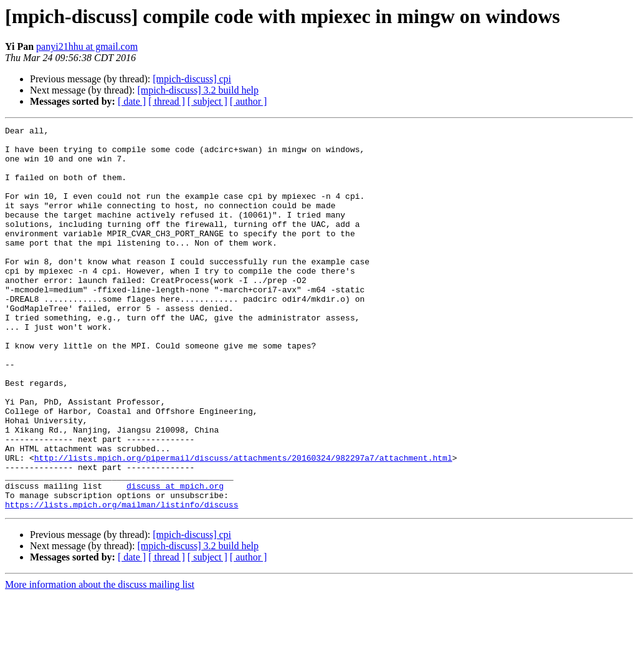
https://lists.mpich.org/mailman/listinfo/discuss (121, 581)
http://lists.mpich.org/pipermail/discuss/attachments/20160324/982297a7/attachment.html (243, 525)
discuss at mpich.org (175, 559)
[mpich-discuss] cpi (192, 79)
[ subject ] (207, 101)
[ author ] (249, 101)
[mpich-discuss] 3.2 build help (198, 90)
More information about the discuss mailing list (100, 661)
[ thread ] (167, 101)
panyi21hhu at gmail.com (87, 46)
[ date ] (132, 101)
